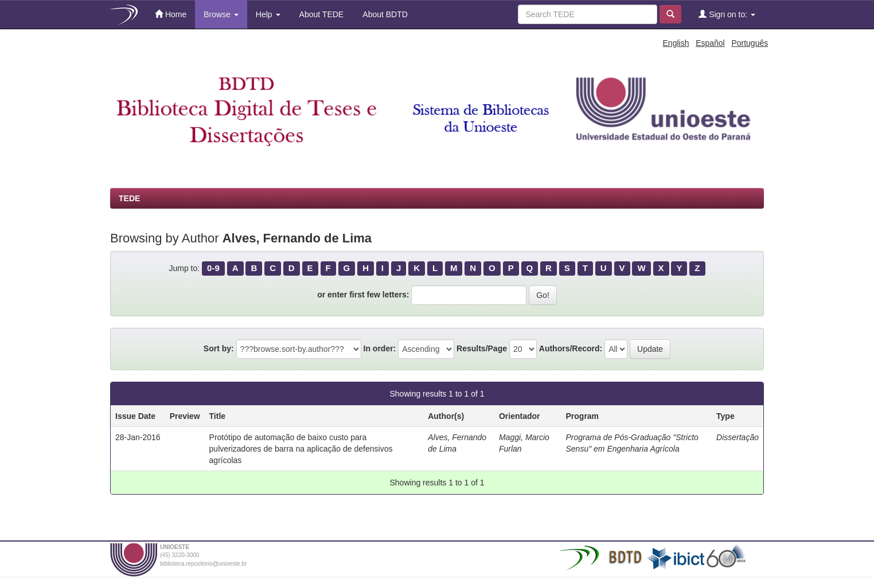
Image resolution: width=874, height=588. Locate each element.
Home (171, 14)
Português (750, 43)
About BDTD (384, 14)
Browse (221, 14)
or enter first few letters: (363, 295)
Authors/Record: (571, 348)
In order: (380, 348)
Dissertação (738, 437)
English (676, 43)
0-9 (213, 268)
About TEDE (321, 14)
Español (710, 43)
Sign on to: (727, 14)
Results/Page (482, 348)
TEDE (129, 198)
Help (268, 14)
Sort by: (219, 348)
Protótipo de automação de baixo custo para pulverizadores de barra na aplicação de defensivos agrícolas (301, 449)
